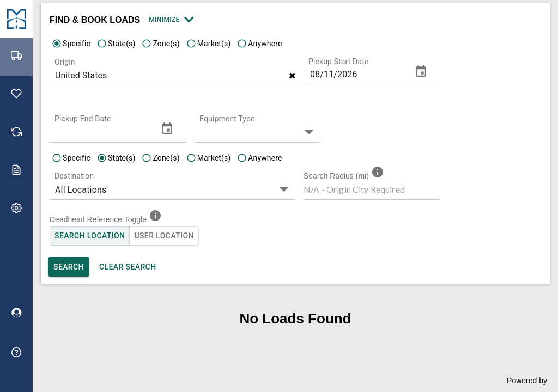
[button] (260, 131)
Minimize (170, 20)
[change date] (421, 72)
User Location (164, 236)
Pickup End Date (83, 119)
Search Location (90, 236)
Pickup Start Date (338, 62)
